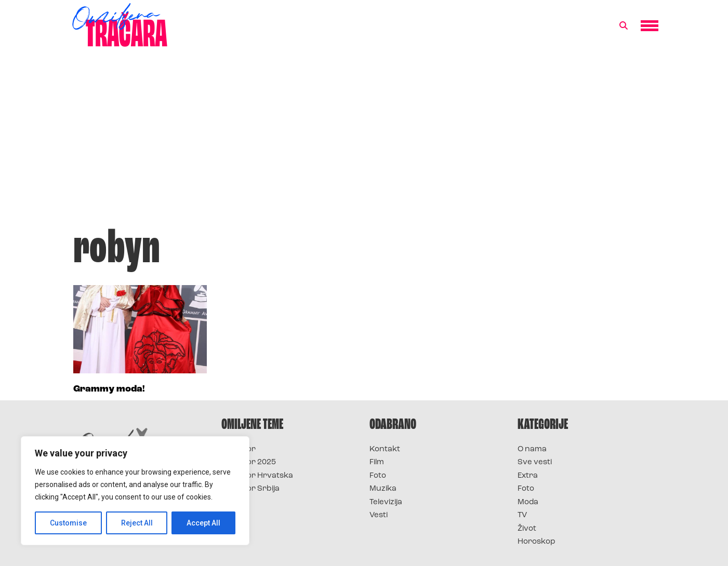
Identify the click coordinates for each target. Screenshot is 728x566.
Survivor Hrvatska (257, 476)
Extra (528, 476)
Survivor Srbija (250, 489)
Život (527, 529)
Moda (528, 502)
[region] (135, 491)
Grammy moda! (109, 389)
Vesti (379, 515)
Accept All (203, 523)
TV (522, 515)
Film (377, 462)
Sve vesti (535, 462)
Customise (68, 523)
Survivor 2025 (249, 462)
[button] (624, 26)
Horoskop (537, 542)
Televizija (386, 502)
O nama (532, 449)
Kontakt (385, 449)
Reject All (137, 523)
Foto (378, 476)
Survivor (239, 449)
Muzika (383, 489)
